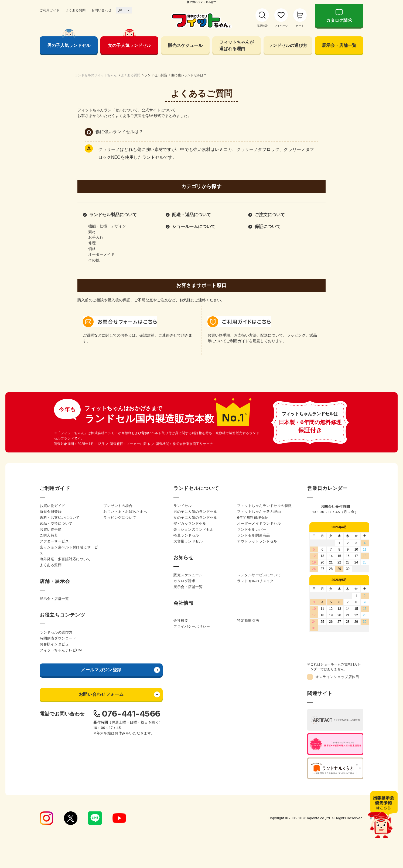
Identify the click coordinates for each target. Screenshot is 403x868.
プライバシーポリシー (192, 626)
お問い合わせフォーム (101, 694)
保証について (268, 226)
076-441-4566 (131, 714)
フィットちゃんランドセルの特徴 (264, 506)
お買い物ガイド (52, 506)
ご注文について (270, 215)
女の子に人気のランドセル (195, 518)
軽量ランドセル (186, 535)
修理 (92, 243)
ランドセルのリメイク (255, 581)
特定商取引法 (248, 620)
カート (300, 26)
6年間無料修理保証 (253, 518)
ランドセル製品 (156, 75)
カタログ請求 (339, 20)
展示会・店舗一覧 (339, 45)
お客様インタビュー (56, 644)
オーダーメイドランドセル (259, 523)
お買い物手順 (51, 529)
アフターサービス (54, 541)
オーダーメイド (101, 254)
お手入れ (96, 237)
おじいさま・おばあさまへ (125, 512)
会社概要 (181, 620)
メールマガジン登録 (101, 670)
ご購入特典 (49, 535)
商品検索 (262, 26)
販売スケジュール (185, 45)
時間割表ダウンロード (58, 638)
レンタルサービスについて (259, 575)
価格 (92, 249)
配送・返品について (192, 215)
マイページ (281, 26)
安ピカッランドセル (190, 523)
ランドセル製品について (113, 215)
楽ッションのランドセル (194, 529)
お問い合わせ (102, 10)
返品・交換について (56, 523)
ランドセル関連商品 (254, 535)
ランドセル (183, 506)
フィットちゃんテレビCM (61, 650)
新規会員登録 (51, 512)
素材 (92, 232)
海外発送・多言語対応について (65, 559)
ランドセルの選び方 (288, 45)
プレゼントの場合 (118, 506)
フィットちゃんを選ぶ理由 (259, 512)
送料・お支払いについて (60, 518)
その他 (94, 260)
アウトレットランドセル (257, 541)
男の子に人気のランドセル (195, 512)
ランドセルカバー (252, 529)
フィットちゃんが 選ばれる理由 (237, 45)
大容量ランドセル (188, 541)
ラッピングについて (120, 518)
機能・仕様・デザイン (107, 226)
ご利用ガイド (50, 10)
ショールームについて (194, 226)
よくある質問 (76, 10)
